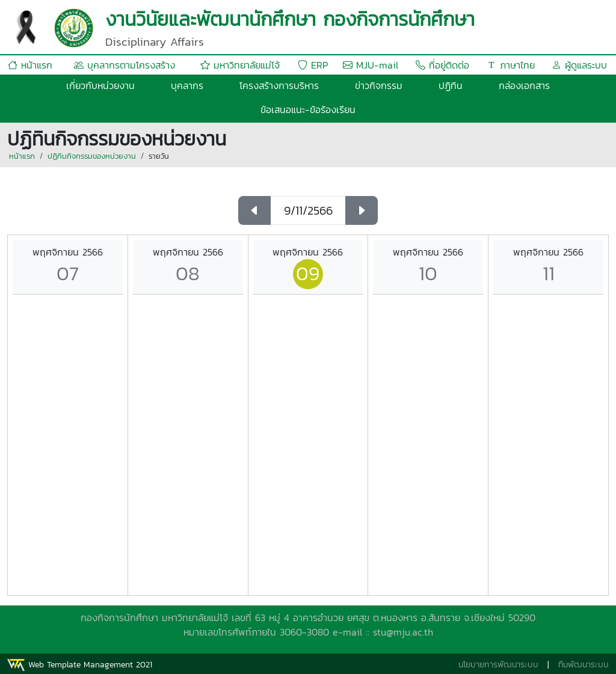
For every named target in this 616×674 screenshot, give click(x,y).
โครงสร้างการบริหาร (279, 85)
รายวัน (159, 156)
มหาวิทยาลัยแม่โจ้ (240, 65)
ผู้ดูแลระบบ (579, 65)
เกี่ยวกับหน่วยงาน (100, 85)
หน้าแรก (30, 65)
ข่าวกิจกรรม (379, 85)
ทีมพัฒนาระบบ (584, 665)
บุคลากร (187, 85)
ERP (313, 65)
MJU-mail (371, 65)
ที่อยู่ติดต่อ (442, 65)
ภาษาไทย (511, 65)
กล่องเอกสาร (524, 85)
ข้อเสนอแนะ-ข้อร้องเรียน (308, 109)
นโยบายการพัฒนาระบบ (498, 665)
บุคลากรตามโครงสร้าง (125, 65)
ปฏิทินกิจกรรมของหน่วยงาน (92, 156)
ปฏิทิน (451, 85)
